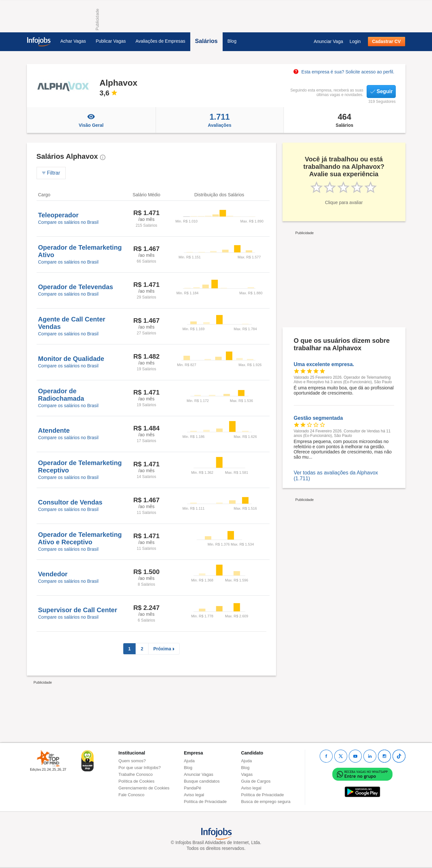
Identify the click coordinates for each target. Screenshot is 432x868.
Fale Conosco (131, 795)
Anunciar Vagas (199, 774)
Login (355, 41)
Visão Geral (91, 120)
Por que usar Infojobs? (140, 768)
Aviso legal (194, 795)
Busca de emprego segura (266, 802)
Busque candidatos (202, 781)
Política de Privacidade (205, 802)
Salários (206, 41)
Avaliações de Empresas (161, 41)
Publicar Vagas (111, 41)
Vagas (247, 774)
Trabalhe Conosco (136, 774)
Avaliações (220, 120)
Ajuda (189, 761)
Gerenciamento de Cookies (144, 788)
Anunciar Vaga (328, 41)
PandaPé (193, 788)
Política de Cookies (136, 781)
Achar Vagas (73, 41)
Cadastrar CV (387, 41)
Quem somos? (132, 761)
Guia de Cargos (256, 781)
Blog (232, 41)
